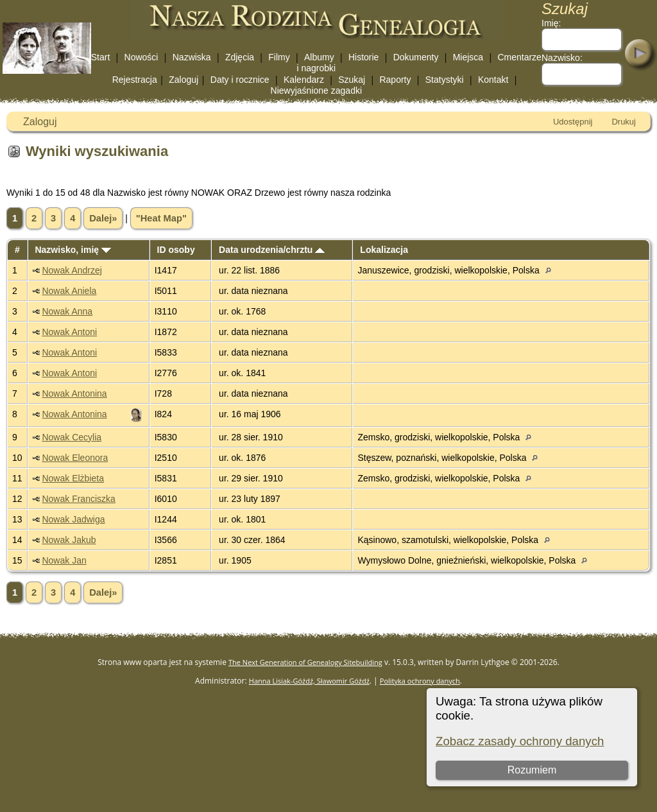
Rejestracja (135, 80)
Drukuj (624, 122)
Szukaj (352, 80)
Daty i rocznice (240, 80)
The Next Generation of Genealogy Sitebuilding (305, 662)
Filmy (279, 57)
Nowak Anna (67, 311)
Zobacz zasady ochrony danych (520, 741)
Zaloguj (183, 80)
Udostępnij (573, 122)
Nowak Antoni (69, 332)
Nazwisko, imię (73, 250)
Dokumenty (416, 57)
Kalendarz (304, 80)
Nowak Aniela (69, 291)
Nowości (141, 57)
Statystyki (445, 80)
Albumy (319, 57)
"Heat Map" (161, 218)
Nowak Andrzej (72, 270)
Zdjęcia (240, 57)
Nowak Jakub (69, 540)
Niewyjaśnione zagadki (316, 91)
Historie (363, 57)
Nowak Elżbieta (73, 478)
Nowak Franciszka (78, 499)
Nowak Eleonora (75, 458)
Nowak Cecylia (72, 437)
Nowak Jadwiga (73, 519)
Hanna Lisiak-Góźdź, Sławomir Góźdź (309, 681)
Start (101, 57)
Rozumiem (532, 770)
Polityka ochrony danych (420, 681)
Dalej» (103, 218)
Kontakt (493, 80)
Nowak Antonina (74, 393)
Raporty (395, 80)
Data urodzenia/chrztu (272, 250)
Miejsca (468, 57)
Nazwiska (192, 57)
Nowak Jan (64, 560)
